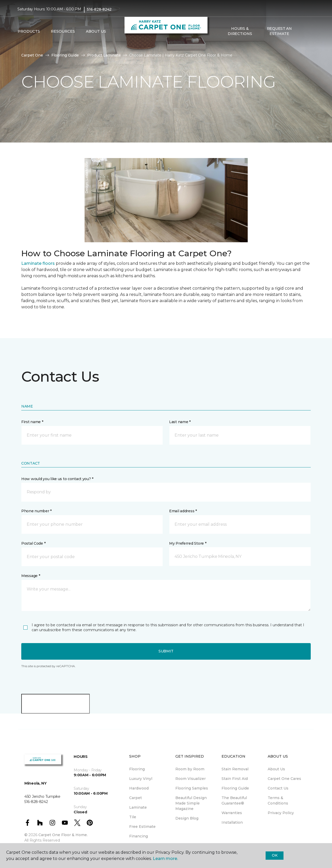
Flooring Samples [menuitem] (192, 788)
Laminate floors (38, 263)
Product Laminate (104, 55)
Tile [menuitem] (133, 817)
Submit (166, 651)
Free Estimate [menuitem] (142, 827)
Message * (31, 576)
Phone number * (36, 511)
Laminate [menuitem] (138, 807)
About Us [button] (96, 31)
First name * (32, 422)
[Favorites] (309, 31)
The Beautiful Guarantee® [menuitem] (234, 801)
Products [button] (29, 31)
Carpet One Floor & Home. (63, 835)
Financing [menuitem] (139, 836)
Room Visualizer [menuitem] (191, 779)
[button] (303, 31)
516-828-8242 (99, 9)
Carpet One (32, 55)
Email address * (183, 511)
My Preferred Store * (188, 543)
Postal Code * (33, 543)
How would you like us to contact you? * (57, 479)
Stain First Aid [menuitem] (235, 779)
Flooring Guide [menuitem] (235, 788)
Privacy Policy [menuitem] (281, 813)
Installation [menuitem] (232, 822)
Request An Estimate (279, 31)
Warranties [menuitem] (232, 813)
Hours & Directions (240, 31)
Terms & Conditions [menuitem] (278, 801)
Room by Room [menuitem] (190, 769)
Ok (275, 855)
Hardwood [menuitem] (139, 788)
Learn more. (165, 859)
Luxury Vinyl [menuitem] (141, 779)
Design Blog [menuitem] (187, 818)
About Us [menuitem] (276, 769)
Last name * (180, 422)
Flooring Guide (65, 55)
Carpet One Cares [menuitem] (284, 779)
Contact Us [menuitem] (278, 788)
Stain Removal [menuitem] (235, 769)
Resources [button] (63, 31)
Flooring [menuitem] (137, 769)
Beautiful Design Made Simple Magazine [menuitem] (191, 803)
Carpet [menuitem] (136, 798)
